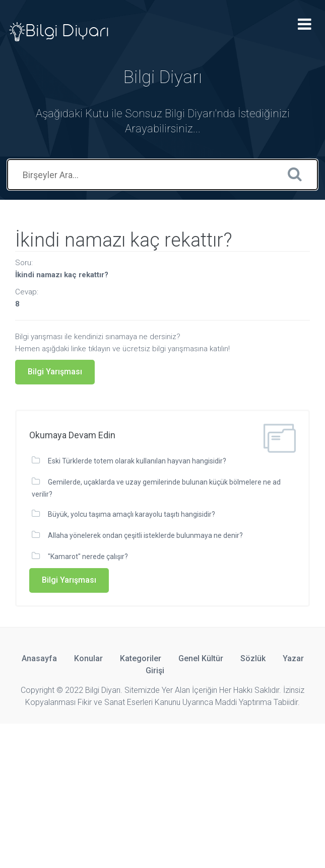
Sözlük (253, 658)
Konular (88, 658)
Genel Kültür (201, 658)
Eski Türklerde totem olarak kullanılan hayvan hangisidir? (137, 461)
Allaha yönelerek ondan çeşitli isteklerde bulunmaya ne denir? (145, 535)
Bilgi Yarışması (55, 372)
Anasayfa (39, 658)
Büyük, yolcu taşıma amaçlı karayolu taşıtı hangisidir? (132, 514)
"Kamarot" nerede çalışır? (88, 557)
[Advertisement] (162, 794)
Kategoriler (141, 658)
